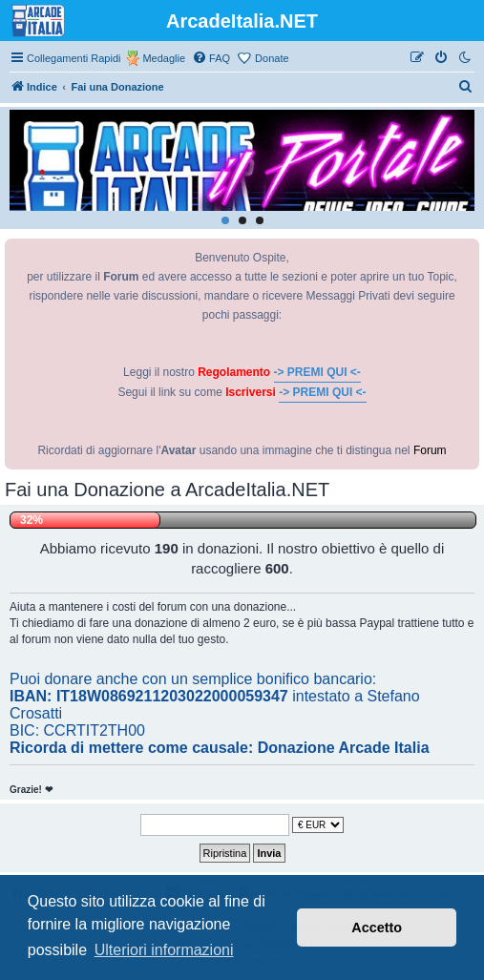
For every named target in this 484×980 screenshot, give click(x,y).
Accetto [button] (377, 928)
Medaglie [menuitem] (164, 58)
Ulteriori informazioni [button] (164, 950)
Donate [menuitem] (272, 58)
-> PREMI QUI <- (317, 372)
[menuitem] (211, 58)
